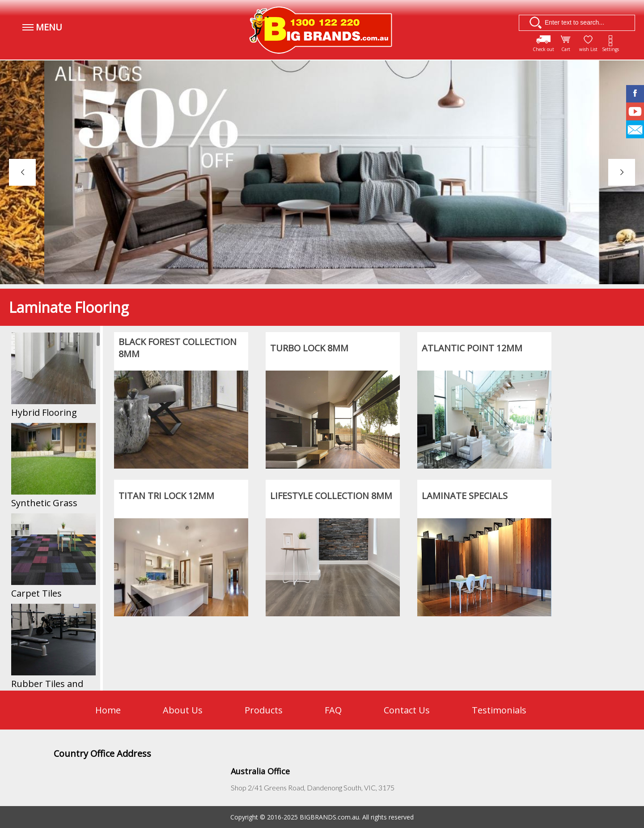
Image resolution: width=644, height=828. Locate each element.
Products (264, 710)
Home (108, 710)
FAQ (333, 710)
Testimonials (499, 710)
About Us (183, 710)
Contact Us (407, 710)
